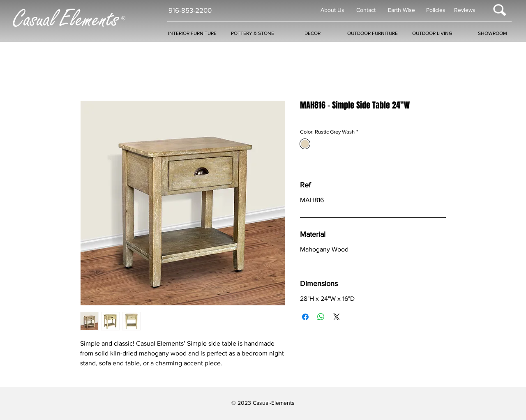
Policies (436, 10)
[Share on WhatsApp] (321, 317)
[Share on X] (337, 317)
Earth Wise (401, 10)
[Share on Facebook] (305, 317)
